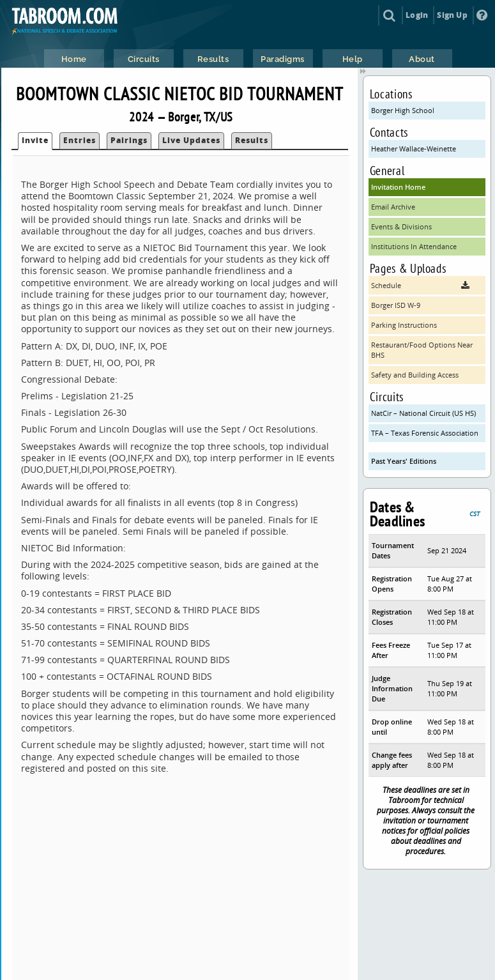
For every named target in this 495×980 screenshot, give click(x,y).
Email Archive (393, 207)
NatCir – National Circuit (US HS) (423, 413)
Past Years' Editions (404, 461)
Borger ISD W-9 (396, 305)
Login (417, 15)
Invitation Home (398, 187)
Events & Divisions (401, 226)
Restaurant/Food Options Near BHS (422, 350)
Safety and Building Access (415, 375)
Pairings (129, 140)
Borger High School (403, 110)
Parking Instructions (404, 325)
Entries (80, 140)
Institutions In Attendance (414, 246)
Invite (35, 140)
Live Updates (191, 140)
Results (252, 140)
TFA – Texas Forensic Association (425, 433)
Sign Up (452, 15)
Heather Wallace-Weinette (414, 149)
